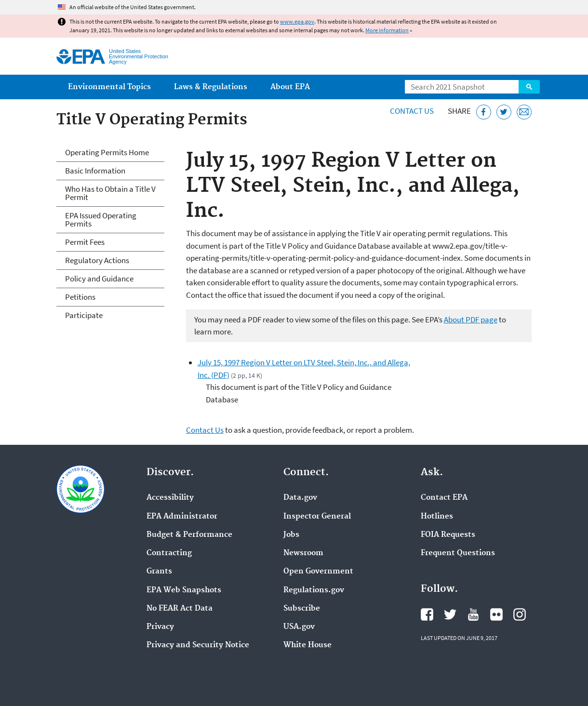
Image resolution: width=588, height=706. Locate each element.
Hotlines (437, 517)
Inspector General (317, 517)
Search (529, 87)
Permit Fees (85, 242)
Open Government (318, 572)
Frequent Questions (458, 553)
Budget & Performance (189, 535)
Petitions (80, 297)
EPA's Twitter (450, 614)
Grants (159, 572)
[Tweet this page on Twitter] (504, 112)
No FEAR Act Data (180, 609)
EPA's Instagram (520, 614)
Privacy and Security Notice (198, 645)
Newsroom (303, 553)
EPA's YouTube (473, 614)
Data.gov (300, 498)
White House (307, 645)
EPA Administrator (182, 517)
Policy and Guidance (99, 279)
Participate (84, 315)
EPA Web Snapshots (184, 590)
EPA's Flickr (496, 614)
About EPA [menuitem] (290, 87)
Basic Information (95, 171)
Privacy (160, 627)
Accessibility (170, 498)
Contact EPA (444, 498)
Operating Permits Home (107, 152)
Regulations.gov (314, 590)
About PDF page (471, 320)
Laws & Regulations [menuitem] (211, 87)
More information (387, 30)
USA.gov (299, 627)
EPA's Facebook (427, 614)
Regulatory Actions (97, 260)
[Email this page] (524, 112)
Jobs (291, 535)
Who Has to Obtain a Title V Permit (110, 193)
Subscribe (302, 609)
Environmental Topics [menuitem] (109, 87)
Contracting (169, 553)
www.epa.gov (297, 21)
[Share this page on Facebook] (484, 112)
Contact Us (412, 111)
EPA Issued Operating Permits (101, 220)
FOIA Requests (448, 535)
